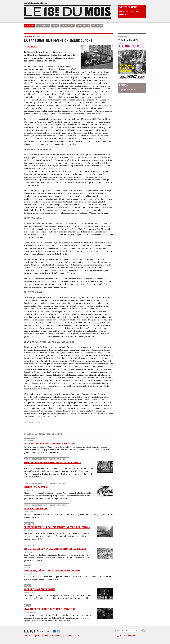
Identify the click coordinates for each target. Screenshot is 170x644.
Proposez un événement (127, 90)
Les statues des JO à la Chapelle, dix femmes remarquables (55, 549)
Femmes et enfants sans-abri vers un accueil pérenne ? (53, 462)
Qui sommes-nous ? (67, 26)
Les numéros (30, 26)
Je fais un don (124, 15)
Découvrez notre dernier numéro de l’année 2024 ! (50, 444)
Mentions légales (32, 636)
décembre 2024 (30, 37)
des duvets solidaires (36, 509)
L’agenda (55, 26)
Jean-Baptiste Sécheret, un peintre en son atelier (50, 609)
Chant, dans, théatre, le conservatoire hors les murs (52, 571)
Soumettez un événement (52, 636)
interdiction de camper (36, 487)
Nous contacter (97, 26)
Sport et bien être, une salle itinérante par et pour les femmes (57, 527)
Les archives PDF (43, 26)
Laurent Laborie (32, 47)
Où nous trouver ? (83, 26)
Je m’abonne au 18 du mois (129, 12)
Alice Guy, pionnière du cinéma (40, 589)
